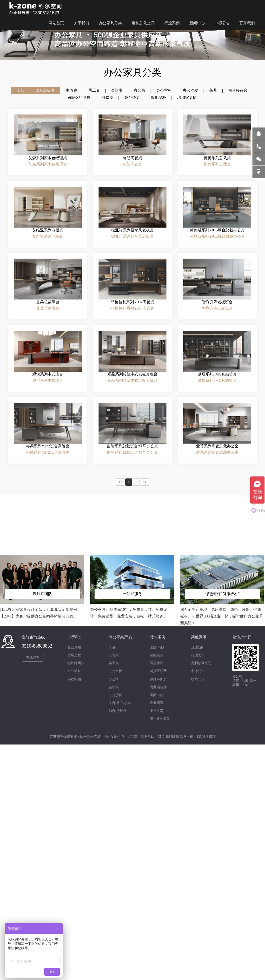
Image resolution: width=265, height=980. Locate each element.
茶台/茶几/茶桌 (120, 703)
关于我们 (81, 22)
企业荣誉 (74, 671)
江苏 (236, 681)
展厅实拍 (74, 679)
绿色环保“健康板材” (223, 594)
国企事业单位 (160, 719)
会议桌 (117, 90)
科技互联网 (158, 671)
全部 (20, 90)
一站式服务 (132, 594)
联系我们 (247, 22)
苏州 (236, 685)
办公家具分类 (110, 22)
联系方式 (198, 679)
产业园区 (157, 703)
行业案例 (172, 22)
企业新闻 (198, 647)
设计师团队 (42, 594)
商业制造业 (158, 687)
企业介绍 (74, 647)
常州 (253, 681)
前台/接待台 (118, 711)
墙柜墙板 (159, 100)
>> (145, 482)
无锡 (245, 681)
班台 (112, 647)
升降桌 (107, 99)
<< (120, 482)
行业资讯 (198, 655)
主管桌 (72, 90)
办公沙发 (191, 90)
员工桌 (94, 90)
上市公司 (157, 711)
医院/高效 (157, 647)
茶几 (213, 90)
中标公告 (222, 22)
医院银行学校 (79, 98)
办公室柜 (164, 90)
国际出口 (157, 695)
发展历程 (74, 655)
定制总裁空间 (143, 22)
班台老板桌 (45, 90)
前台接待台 (238, 91)
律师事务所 (158, 679)
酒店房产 (157, 663)
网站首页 (56, 22)
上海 (245, 685)
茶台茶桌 (132, 99)
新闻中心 (197, 22)
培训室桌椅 (187, 101)
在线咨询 (33, 658)
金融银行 (157, 655)
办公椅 (139, 90)
